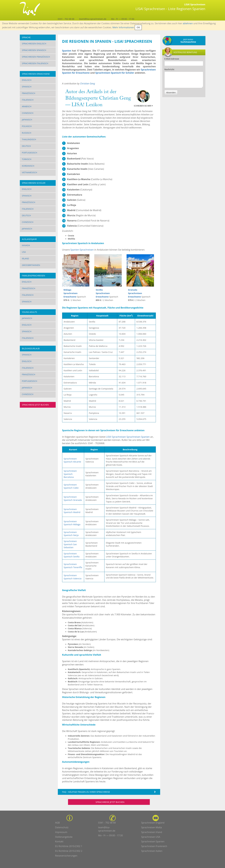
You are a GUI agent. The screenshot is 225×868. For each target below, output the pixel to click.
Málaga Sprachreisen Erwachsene (71, 293)
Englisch (27, 80)
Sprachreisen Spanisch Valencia (73, 577)
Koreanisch (28, 166)
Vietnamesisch (30, 172)
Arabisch (27, 106)
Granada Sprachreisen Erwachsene (135, 293)
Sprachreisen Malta (152, 827)
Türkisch (27, 159)
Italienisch (28, 100)
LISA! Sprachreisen (116, 437)
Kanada (26, 245)
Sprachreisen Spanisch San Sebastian (70, 544)
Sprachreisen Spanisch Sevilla (72, 555)
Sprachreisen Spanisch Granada (73, 498)
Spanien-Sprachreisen (82, 250)
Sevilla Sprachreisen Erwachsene (103, 293)
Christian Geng (88, 84)
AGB (57, 823)
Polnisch (27, 126)
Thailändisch (29, 139)
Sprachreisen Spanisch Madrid (72, 511)
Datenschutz (62, 827)
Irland (25, 259)
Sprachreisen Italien (152, 851)
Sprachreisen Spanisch (34, 50)
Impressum (61, 832)
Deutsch (26, 146)
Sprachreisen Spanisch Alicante (72, 460)
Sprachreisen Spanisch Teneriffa (73, 566)
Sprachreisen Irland (152, 832)
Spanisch (27, 87)
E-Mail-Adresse (172, 59)
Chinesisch (28, 113)
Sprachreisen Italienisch (35, 63)
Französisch (29, 93)
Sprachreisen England (153, 823)
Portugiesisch (30, 153)
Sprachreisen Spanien (138, 437)
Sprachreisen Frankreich (154, 846)
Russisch (27, 133)
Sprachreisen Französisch (36, 57)
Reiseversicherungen (66, 856)
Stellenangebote (64, 837)
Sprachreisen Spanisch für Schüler (115, 73)
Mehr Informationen (123, 27)
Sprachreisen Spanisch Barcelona (70, 474)
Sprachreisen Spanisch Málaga (72, 523)
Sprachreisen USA (151, 837)
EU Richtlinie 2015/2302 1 (69, 846)
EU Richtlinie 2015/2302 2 (69, 851)
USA (24, 252)
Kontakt (59, 841)
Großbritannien (31, 265)
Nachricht (169, 69)
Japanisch (27, 120)
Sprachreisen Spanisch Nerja (71, 534)
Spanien (67, 51)
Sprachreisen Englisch (34, 44)
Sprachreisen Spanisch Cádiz (71, 486)
